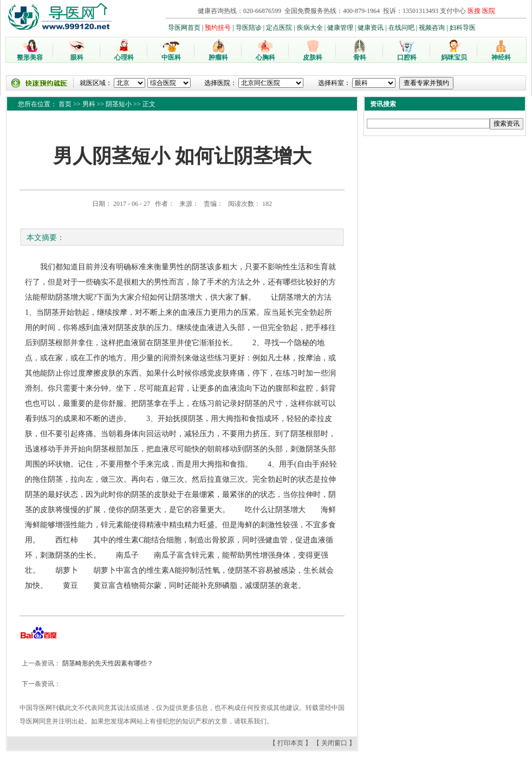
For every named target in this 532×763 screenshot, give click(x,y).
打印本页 (290, 743)
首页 (65, 104)
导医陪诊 (249, 28)
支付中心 (453, 11)
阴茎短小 (119, 104)
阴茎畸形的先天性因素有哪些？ (107, 663)
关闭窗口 (334, 743)
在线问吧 (401, 28)
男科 (89, 104)
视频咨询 (432, 28)
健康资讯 (371, 28)
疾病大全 (310, 28)
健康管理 (340, 28)
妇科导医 (463, 28)
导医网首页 (184, 28)
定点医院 (279, 28)
